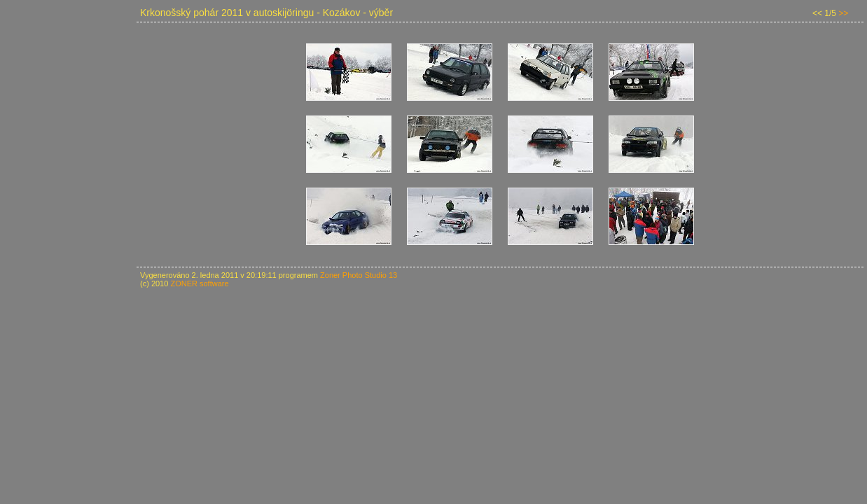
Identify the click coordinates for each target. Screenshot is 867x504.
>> (843, 13)
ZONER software (199, 283)
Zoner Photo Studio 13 (359, 275)
